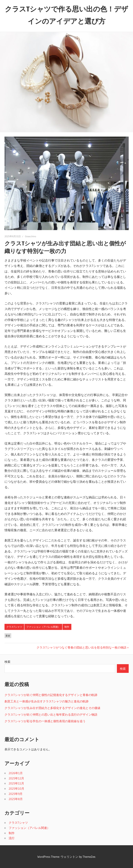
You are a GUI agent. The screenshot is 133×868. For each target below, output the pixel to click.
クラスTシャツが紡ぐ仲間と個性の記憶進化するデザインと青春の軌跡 (51, 695)
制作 (67, 627)
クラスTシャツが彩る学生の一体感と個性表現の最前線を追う (45, 721)
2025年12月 (16, 778)
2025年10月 (16, 788)
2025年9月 (16, 794)
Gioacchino (30, 236)
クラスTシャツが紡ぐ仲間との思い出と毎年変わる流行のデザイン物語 (51, 714)
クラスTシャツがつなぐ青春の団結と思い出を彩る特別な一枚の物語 (81, 647)
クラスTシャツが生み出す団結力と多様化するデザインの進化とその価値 (52, 708)
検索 (7, 662)
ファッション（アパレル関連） (43, 627)
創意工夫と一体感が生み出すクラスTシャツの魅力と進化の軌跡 (46, 701)
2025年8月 (16, 799)
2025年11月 (16, 783)
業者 (8, 636)
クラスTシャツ (14, 627)
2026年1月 (16, 773)
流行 (12, 838)
